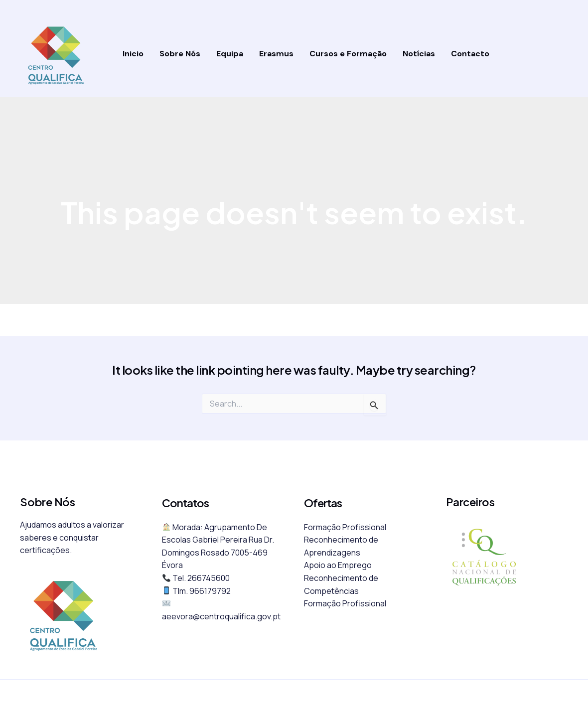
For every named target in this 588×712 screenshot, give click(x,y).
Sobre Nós (180, 54)
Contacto (470, 54)
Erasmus (276, 54)
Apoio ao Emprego (338, 565)
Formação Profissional (345, 527)
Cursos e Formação (348, 54)
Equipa (230, 54)
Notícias (419, 54)
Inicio (133, 54)
